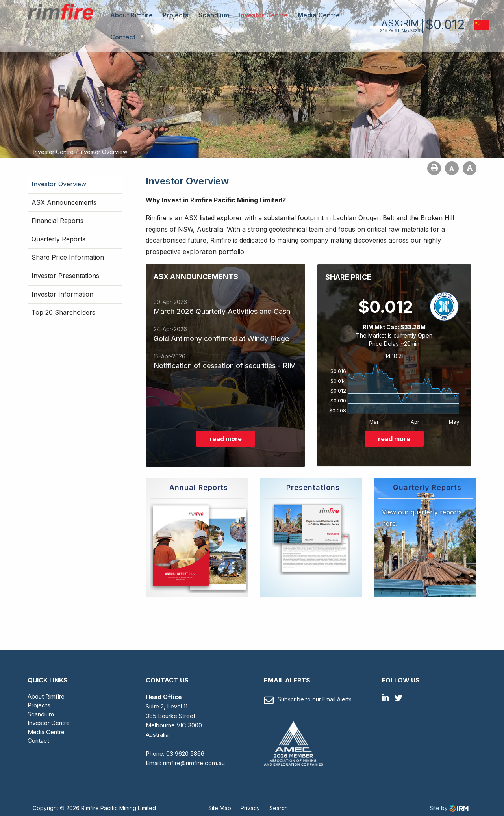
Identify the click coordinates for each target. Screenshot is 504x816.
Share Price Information (68, 257)
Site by (449, 808)
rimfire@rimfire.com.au (194, 763)
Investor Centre (263, 15)
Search (279, 808)
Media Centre (319, 15)
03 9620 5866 (185, 754)
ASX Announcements (64, 202)
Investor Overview (59, 184)
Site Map (220, 808)
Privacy (250, 808)
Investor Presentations (65, 276)
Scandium (214, 15)
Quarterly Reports (58, 239)
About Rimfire (132, 15)
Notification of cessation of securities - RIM (225, 366)
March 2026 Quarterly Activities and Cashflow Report (225, 311)
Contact (123, 37)
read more (226, 439)
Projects (176, 15)
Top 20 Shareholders (63, 312)
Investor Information (62, 294)
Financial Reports (57, 221)
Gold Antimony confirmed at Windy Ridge (221, 338)
